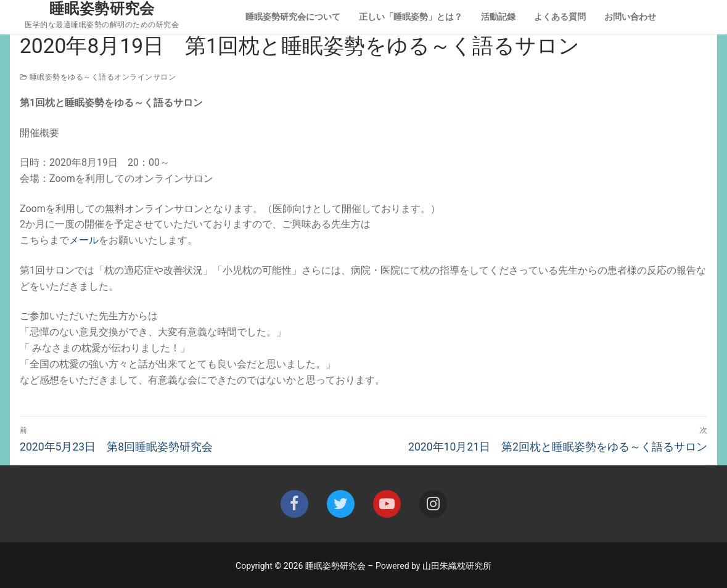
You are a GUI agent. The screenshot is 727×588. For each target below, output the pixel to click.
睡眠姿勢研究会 (102, 9)
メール (84, 240)
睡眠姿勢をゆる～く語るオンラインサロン (98, 77)
